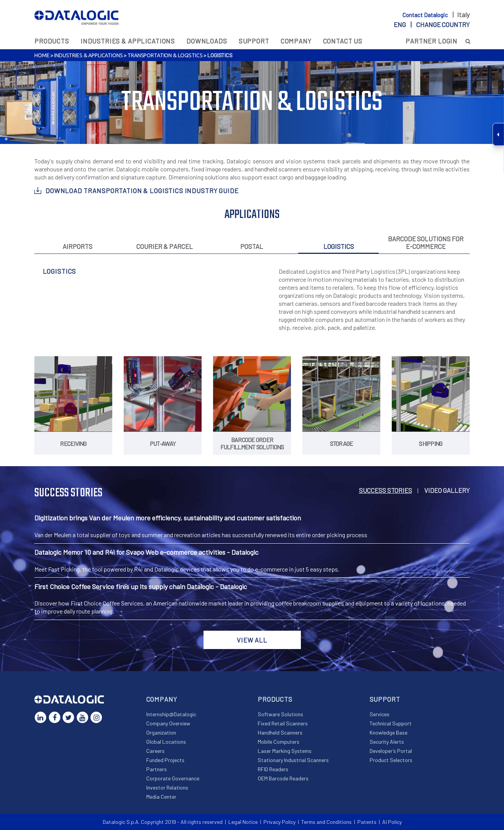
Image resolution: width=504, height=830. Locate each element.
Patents (367, 822)
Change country (443, 24)
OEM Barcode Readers (283, 778)
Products (52, 41)
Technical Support (391, 723)
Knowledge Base (388, 732)
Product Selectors (391, 760)
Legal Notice (243, 822)
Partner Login (431, 41)
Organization (161, 732)
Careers (155, 751)
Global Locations (166, 742)
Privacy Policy (279, 822)
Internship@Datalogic (171, 714)
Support (254, 41)
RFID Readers (273, 769)
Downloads (207, 41)
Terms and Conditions (326, 822)
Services (380, 714)
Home (42, 55)
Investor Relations (167, 787)
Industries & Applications (128, 41)
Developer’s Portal (391, 751)
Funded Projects (165, 760)
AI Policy (392, 822)
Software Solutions (280, 714)
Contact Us (343, 41)
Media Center (161, 797)
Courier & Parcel (165, 246)
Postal (252, 246)
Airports (78, 246)
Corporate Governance (173, 778)
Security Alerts (387, 742)
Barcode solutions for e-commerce (426, 242)
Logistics (339, 246)
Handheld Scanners (280, 732)
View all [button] (252, 640)
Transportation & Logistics (165, 55)
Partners (157, 769)
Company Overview (168, 723)
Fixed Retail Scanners (283, 723)
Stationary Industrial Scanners (293, 760)
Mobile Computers (279, 742)
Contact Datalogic (426, 15)
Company (296, 41)
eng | (432, 24)
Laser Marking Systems (285, 751)
